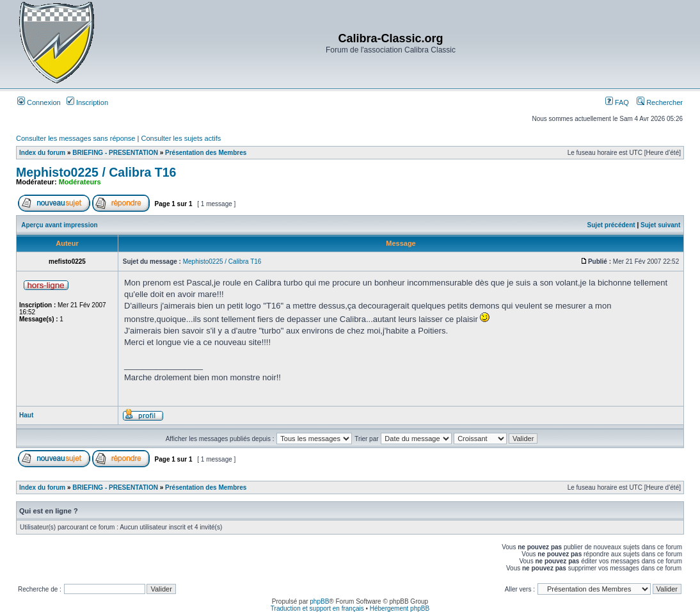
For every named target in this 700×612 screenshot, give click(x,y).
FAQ (617, 102)
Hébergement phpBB (400, 608)
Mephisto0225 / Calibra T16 (96, 172)
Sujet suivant (660, 225)
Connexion (39, 102)
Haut (26, 415)
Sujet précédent (611, 225)
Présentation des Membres (206, 153)
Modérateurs (80, 182)
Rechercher (660, 102)
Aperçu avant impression (59, 225)
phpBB (319, 601)
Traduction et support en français (317, 608)
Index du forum (42, 153)
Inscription (87, 102)
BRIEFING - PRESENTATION (115, 153)
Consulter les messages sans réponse (76, 138)
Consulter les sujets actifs (181, 138)
